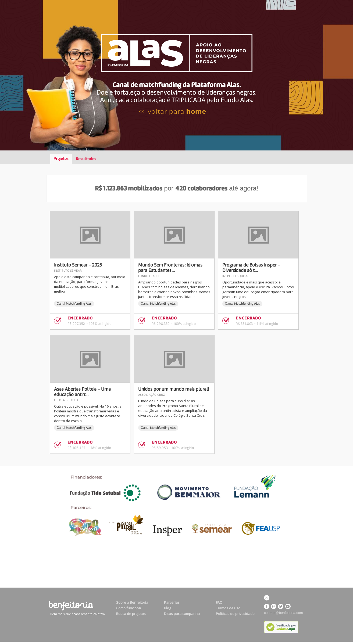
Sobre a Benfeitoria (132, 602)
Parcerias (172, 602)
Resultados (86, 159)
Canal (74, 304)
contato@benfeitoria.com (284, 613)
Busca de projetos (131, 614)
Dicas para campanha (182, 614)
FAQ (219, 602)
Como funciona (129, 608)
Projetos (61, 159)
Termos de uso (228, 608)
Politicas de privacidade (235, 614)
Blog (167, 608)
